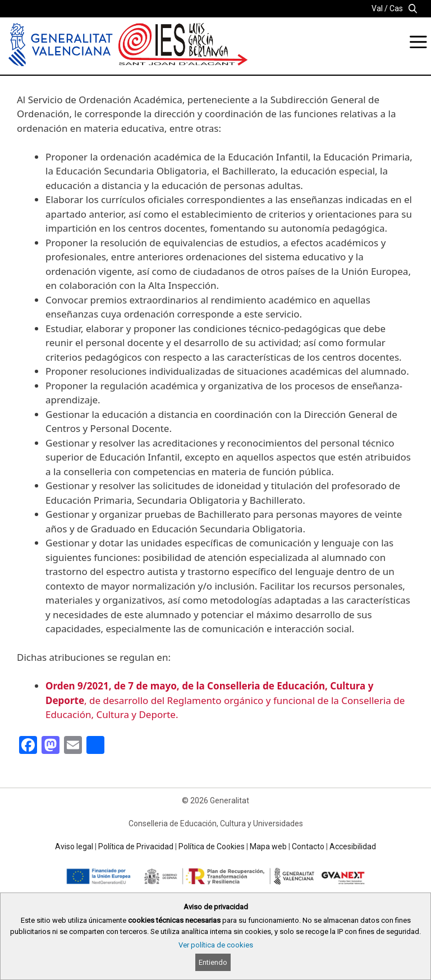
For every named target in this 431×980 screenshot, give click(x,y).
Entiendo (213, 962)
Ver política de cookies (216, 945)
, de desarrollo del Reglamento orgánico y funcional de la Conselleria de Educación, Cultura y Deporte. (225, 700)
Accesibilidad (353, 846)
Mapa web (268, 846)
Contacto (308, 846)
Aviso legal (74, 846)
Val (377, 8)
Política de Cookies (212, 846)
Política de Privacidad (136, 846)
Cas (396, 8)
